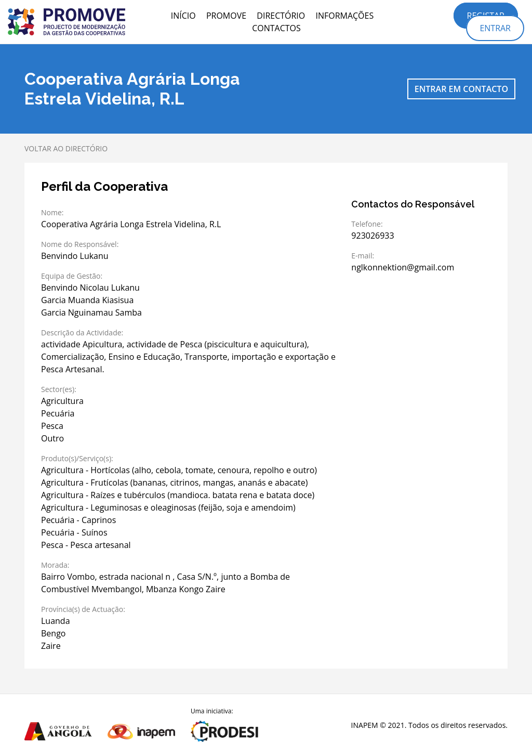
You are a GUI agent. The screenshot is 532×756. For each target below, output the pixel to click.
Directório (281, 16)
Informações (344, 16)
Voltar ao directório (66, 148)
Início (183, 16)
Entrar (495, 28)
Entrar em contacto (461, 89)
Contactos (276, 28)
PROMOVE (226, 16)
